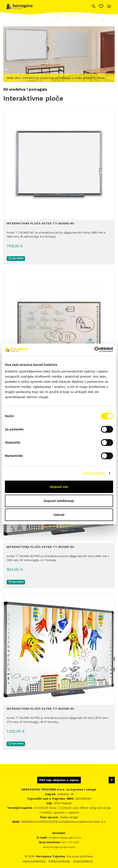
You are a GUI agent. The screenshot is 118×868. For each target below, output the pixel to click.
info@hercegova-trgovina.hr (64, 838)
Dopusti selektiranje (59, 501)
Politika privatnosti (59, 861)
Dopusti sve (59, 487)
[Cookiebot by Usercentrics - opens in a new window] (94, 350)
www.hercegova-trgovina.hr (59, 847)
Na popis (16, 259)
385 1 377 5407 (70, 842)
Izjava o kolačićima (34, 861)
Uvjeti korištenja (83, 861)
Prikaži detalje (94, 473)
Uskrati (59, 515)
